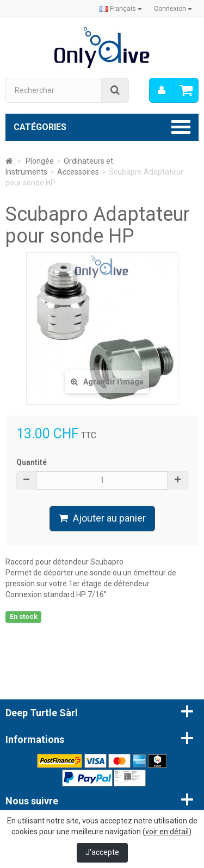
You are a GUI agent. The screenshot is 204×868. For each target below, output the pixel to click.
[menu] (162, 90)
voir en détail (167, 832)
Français (121, 9)
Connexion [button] (173, 9)
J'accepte (102, 852)
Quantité (32, 462)
